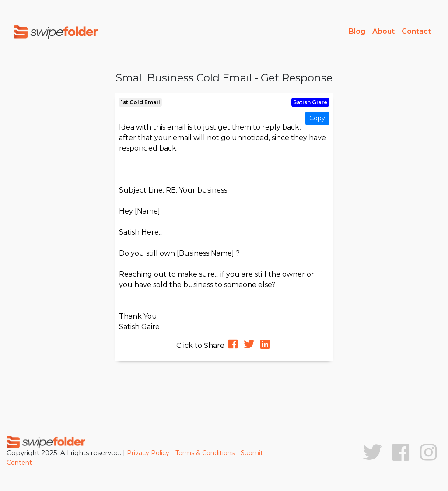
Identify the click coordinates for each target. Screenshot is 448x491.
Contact (416, 31)
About (383, 31)
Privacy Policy (148, 453)
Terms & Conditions (205, 453)
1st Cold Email (140, 102)
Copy (317, 118)
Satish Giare (310, 102)
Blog (357, 31)
